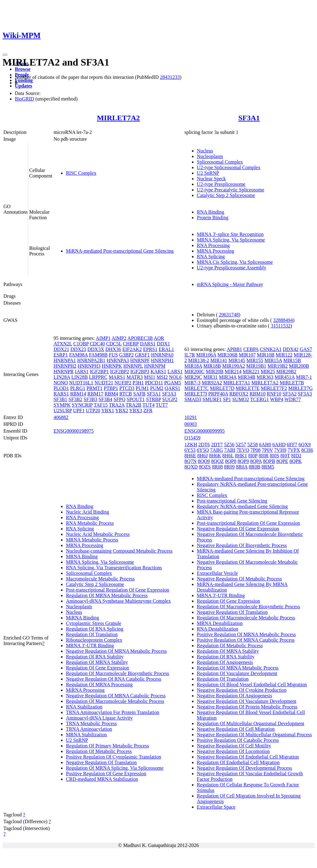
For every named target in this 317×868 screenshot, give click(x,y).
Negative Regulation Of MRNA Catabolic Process (116, 696)
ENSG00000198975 (74, 431)
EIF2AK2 (132, 349)
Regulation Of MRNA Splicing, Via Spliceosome (115, 768)
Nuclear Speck (211, 179)
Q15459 (193, 438)
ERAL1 (166, 349)
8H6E (190, 456)
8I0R (264, 456)
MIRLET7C (197, 388)
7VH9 (280, 450)
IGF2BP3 (140, 372)
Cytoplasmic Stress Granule (94, 623)
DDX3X (96, 349)
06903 (191, 424)
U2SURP (63, 410)
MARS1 (117, 377)
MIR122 (284, 355)
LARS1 (175, 372)
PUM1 (142, 388)
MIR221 (251, 372)
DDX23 (78, 349)
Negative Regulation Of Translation (101, 762)
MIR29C (193, 377)
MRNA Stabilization (86, 735)
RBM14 (78, 394)
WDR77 (293, 399)
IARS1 (82, 372)
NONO (61, 383)
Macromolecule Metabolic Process (100, 579)
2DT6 (204, 445)
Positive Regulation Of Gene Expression (106, 774)
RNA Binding (211, 212)
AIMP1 (103, 338)
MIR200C (195, 372)
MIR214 (233, 372)
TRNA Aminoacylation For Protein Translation (113, 712)
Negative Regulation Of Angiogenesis (234, 696)
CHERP (131, 344)
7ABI (230, 450)
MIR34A (228, 377)
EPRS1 (150, 349)
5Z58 (253, 445)
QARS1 (173, 388)
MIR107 (247, 355)
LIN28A (62, 377)
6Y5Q (203, 450)
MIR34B (247, 377)
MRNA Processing (215, 251)
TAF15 (101, 405)
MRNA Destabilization (220, 623)
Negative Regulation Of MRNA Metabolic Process (116, 651)
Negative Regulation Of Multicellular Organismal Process (254, 735)
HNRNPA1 (65, 360)
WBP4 (277, 399)
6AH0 (265, 445)
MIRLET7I (196, 394)
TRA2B (134, 405)
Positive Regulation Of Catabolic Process (238, 740)
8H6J (202, 456)
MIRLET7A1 (237, 383)
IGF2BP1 (99, 372)
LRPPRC (98, 377)
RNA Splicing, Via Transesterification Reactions (114, 568)
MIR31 (211, 377)
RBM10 (258, 394)
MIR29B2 (286, 372)
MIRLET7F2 (274, 388)
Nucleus (205, 151)
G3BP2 (126, 355)
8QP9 (243, 461)
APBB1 (234, 349)
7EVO (243, 450)
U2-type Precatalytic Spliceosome (231, 190)
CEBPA (251, 349)
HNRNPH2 (65, 366)
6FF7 (292, 445)
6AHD (279, 445)
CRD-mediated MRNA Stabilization (102, 779)
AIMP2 (119, 338)
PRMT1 (95, 388)
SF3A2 (290, 394)
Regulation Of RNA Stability (95, 657)
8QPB (269, 461)
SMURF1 (212, 399)
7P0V (267, 450)
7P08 (256, 450)
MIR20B (215, 372)
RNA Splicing (211, 257)
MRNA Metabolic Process (92, 540)
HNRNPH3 (89, 366)
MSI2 (162, 377)
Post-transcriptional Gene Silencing (232, 501)
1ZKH (191, 445)
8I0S (275, 456)
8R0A (242, 467)
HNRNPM (155, 366)
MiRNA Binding (83, 618)
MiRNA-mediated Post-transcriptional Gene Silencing (120, 251)
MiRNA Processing (85, 690)
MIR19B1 (256, 366)
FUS (113, 355)
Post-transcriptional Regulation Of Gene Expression (117, 590)
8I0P (253, 456)
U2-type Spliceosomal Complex (229, 167)
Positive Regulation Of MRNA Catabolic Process (246, 640)
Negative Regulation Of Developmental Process (244, 768)
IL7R (190, 355)
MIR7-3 (193, 383)
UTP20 (93, 410)
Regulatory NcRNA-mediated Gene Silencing (242, 506)
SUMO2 (241, 399)
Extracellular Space (216, 807)
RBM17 (95, 394)
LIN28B (79, 377)
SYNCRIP (82, 405)
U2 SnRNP (208, 173)
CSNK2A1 (271, 349)
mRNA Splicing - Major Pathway (230, 284)
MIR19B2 (278, 366)
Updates (24, 86)
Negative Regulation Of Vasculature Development (247, 701)
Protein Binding (213, 218)
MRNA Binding (82, 556)
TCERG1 (259, 399)
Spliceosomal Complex (220, 162)
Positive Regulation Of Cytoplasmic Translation (114, 757)
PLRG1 (78, 388)
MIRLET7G (300, 388)
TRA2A (117, 405)
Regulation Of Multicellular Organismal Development (251, 723)
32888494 (283, 320)
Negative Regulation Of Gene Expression (238, 529)
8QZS (205, 467)
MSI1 (150, 377)
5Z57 (241, 445)
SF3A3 (169, 394)
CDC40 (97, 344)
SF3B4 (105, 399)
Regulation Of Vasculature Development (237, 673)
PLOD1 (61, 388)
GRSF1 (142, 355)
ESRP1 (61, 355)
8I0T (285, 456)
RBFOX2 (239, 394)
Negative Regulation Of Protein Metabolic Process (247, 707)
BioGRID (24, 99)
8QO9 (204, 461)
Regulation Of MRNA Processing (99, 684)
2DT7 (217, 445)
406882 (61, 417)
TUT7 (162, 405)
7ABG (217, 450)
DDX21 (61, 349)
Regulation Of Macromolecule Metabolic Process (115, 701)
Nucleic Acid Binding (88, 512)
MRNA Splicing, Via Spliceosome (231, 240)
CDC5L (114, 344)
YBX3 (136, 410)
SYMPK (62, 405)
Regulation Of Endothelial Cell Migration (238, 762)
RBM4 (111, 394)
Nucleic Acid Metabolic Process (98, 534)
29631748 (229, 315)
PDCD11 (154, 383)
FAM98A (78, 355)
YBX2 (122, 410)
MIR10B (266, 355)
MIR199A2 (234, 366)
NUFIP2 (123, 383)
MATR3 (135, 377)
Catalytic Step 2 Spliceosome (226, 195)
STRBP (154, 399)
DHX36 (113, 349)
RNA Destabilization (218, 629)
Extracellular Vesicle (217, 573)
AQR (159, 338)
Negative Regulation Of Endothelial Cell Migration (248, 757)
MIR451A (285, 377)
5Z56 (229, 445)
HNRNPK (112, 366)
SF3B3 (90, 399)
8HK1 (241, 456)
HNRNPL (133, 366)
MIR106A (206, 355)
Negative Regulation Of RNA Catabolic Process (114, 679)
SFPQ (119, 399)
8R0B (254, 467)
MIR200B (299, 366)
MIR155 (255, 360)
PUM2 (157, 388)
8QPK (296, 461)
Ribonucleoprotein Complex (94, 640)
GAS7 (306, 349)
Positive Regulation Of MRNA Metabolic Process (246, 634)
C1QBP (81, 344)
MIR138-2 (199, 360)
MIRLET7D (222, 388)
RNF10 (274, 394)
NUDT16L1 (81, 383)
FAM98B (98, 355)
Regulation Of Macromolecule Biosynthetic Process (117, 673)
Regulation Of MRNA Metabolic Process (107, 595)
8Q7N (191, 461)
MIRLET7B (292, 383)
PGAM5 (173, 383)
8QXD (191, 467)
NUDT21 (104, 383)
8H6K (215, 456)
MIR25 (268, 372)
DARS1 (148, 344)
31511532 (281, 326)
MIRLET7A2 (118, 118)
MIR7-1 (304, 377)
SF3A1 (249, 118)
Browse (23, 69)
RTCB (126, 394)
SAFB (139, 394)
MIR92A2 (212, 383)
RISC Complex (81, 173)
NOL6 (175, 377)
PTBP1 (111, 388)
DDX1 (164, 344)
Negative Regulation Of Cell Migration (236, 729)
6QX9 (304, 445)
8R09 (229, 467)
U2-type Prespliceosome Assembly (232, 268)
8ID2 (296, 456)
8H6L (228, 456)
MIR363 (265, 377)
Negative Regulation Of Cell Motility (234, 746)
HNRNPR (64, 372)
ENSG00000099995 (205, 431)
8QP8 (231, 461)
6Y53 (190, 450)
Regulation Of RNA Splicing (95, 629)
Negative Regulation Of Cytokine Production (242, 690)
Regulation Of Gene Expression (98, 668)
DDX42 (291, 349)
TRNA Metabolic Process (91, 723)
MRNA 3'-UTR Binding (90, 646)
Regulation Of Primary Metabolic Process (107, 746)
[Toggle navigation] (5, 55)
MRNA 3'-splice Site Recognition (230, 234)
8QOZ (217, 461)
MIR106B (228, 355)
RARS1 (61, 394)
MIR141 (219, 360)
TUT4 (148, 405)
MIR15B (292, 360)
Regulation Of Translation (92, 634)
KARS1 (158, 372)
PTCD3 (127, 388)
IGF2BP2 (120, 372)
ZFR (148, 410)
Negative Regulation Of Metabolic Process (239, 579)
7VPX (294, 450)
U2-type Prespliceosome (221, 184)
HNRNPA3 (118, 360)
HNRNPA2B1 (91, 360)
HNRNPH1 (163, 360)
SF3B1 (60, 399)
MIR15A (273, 360)
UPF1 (79, 410)
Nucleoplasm (210, 156)
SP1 (227, 399)
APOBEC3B (140, 338)
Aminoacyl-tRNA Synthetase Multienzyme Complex (118, 601)
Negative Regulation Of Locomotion (233, 751)
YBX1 (108, 410)
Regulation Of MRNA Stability (97, 662)
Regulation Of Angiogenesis (225, 662)
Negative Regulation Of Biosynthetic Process (242, 545)
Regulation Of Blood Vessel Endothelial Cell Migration (252, 684)
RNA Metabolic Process (90, 523)
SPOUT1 (136, 399)
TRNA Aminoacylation (89, 729)
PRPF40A (218, 394)
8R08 (217, 467)
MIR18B (212, 366)
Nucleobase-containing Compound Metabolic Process (119, 551)
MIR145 (237, 360)
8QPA (256, 461)
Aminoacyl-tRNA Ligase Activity (99, 718)
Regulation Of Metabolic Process (99, 751)
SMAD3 (193, 399)
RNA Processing (213, 245)
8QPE (282, 461)
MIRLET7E (248, 388)
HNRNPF (140, 360)
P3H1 (138, 383)
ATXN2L (63, 344)
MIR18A (193, 366)
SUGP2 (170, 399)
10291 (191, 417)
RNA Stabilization (84, 707)
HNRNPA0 (162, 355)
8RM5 (268, 467)
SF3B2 (75, 399)
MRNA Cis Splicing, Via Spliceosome (235, 262)
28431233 (170, 77)
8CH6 (307, 450)
